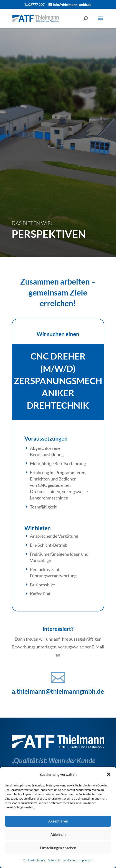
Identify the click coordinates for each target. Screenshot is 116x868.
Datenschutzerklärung (62, 860)
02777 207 (36, 5)
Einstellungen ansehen (58, 848)
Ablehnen (58, 834)
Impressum (86, 860)
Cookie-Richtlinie (34, 860)
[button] (109, 774)
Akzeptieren (58, 821)
